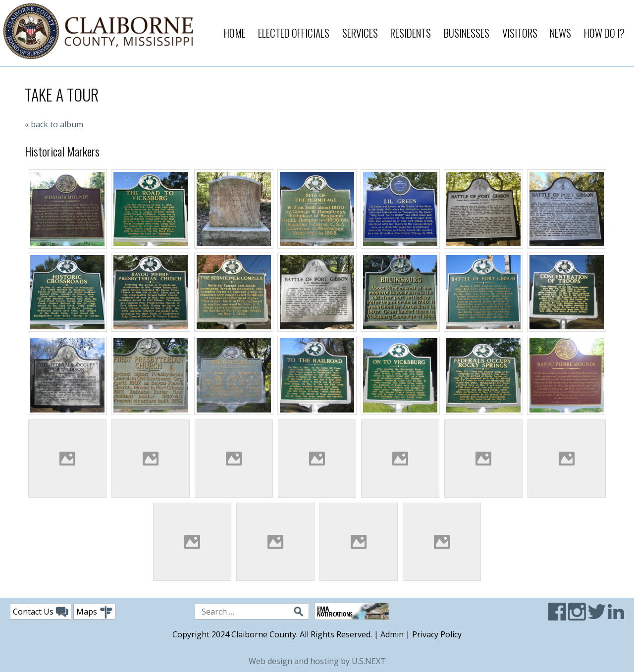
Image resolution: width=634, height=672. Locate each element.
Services (360, 33)
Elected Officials (294, 33)
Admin (392, 634)
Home (235, 33)
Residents (411, 33)
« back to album (54, 124)
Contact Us (41, 612)
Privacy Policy (437, 634)
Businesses (467, 33)
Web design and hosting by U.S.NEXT (317, 661)
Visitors (520, 33)
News (560, 33)
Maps (94, 612)
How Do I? (604, 33)
